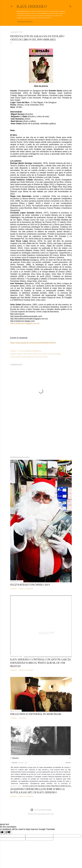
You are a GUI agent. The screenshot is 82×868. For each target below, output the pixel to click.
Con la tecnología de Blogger (41, 810)
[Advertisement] (41, 436)
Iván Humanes (42, 354)
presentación (31, 357)
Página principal (25, 22)
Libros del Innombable (54, 354)
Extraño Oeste (32, 354)
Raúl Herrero (32, 6)
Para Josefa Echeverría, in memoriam (36, 714)
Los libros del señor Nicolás (18, 357)
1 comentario (22, 718)
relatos (46, 357)
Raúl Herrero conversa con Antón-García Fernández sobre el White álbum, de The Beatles (41, 663)
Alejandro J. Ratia (22, 354)
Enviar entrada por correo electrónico (30, 351)
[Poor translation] (8, 832)
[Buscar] (70, 6)
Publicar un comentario (26, 589)
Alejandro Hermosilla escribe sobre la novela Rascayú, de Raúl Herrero (37, 791)
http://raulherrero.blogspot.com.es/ (25, 323)
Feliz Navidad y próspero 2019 (30, 585)
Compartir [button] (14, 351)
